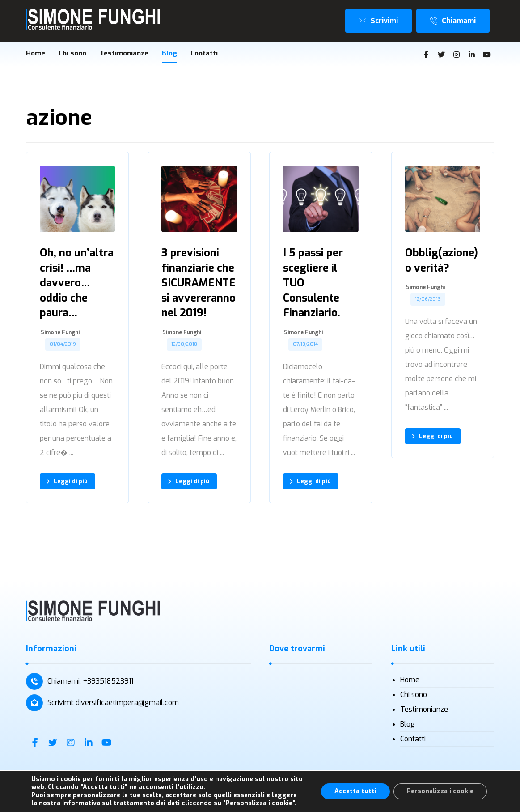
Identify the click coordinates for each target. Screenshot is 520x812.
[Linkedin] (472, 55)
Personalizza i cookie (440, 791)
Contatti (413, 739)
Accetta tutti (355, 791)
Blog (408, 725)
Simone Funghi (60, 333)
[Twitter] (441, 55)
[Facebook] (426, 55)
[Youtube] (487, 55)
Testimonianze (424, 710)
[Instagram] (457, 55)
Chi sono (414, 695)
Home (410, 680)
